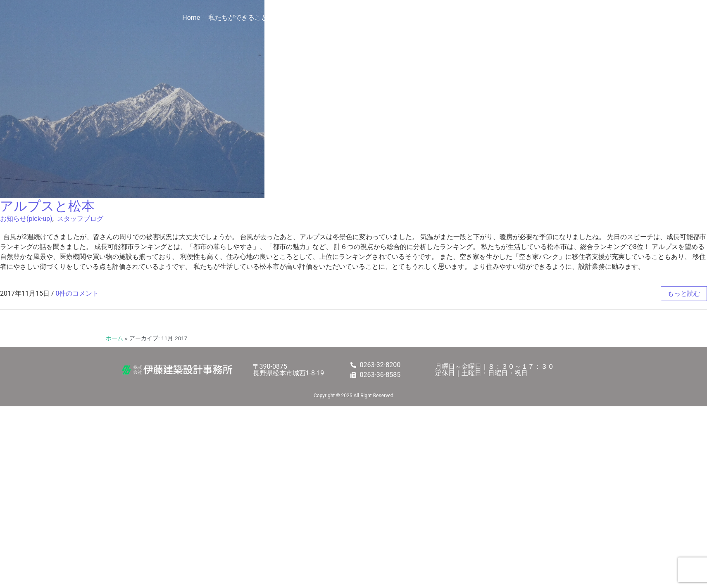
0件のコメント (77, 293)
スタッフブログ (80, 219)
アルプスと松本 (47, 206)
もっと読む (684, 293)
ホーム (114, 338)
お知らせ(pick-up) (26, 219)
